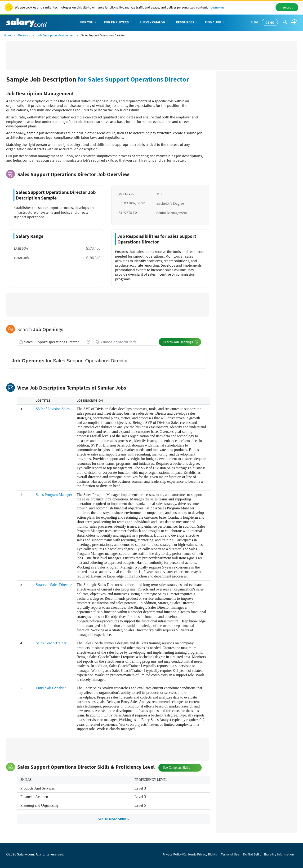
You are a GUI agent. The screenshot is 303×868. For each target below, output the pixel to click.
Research (24, 35)
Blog (254, 22)
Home (8, 35)
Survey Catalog (154, 23)
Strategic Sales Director (54, 585)
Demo (270, 22)
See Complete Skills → (175, 767)
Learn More (218, 7)
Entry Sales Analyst (51, 688)
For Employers (118, 23)
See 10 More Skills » (113, 819)
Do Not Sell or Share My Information (269, 854)
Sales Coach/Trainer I (52, 643)
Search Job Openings (181, 342)
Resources (187, 23)
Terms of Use (230, 854)
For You (89, 23)
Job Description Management (56, 35)
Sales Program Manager (54, 495)
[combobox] (55, 342)
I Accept (287, 7)
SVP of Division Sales (53, 409)
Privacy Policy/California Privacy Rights (190, 854)
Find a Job (215, 23)
